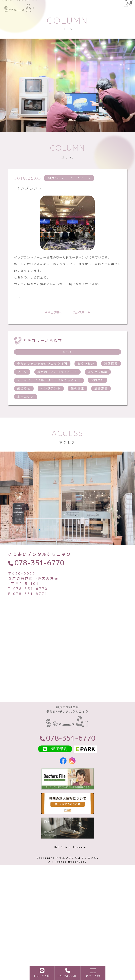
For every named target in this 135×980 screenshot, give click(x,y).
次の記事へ (80, 323)
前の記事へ (55, 323)
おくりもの (86, 374)
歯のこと (24, 399)
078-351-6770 (39, 574)
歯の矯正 (78, 399)
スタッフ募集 (98, 383)
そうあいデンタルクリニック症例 (42, 374)
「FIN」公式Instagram (68, 862)
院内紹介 (98, 391)
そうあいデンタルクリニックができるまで (49, 391)
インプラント (51, 399)
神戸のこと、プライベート (57, 383)
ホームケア (26, 408)
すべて (68, 363)
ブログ (22, 383)
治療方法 (101, 399)
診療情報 (111, 374)
